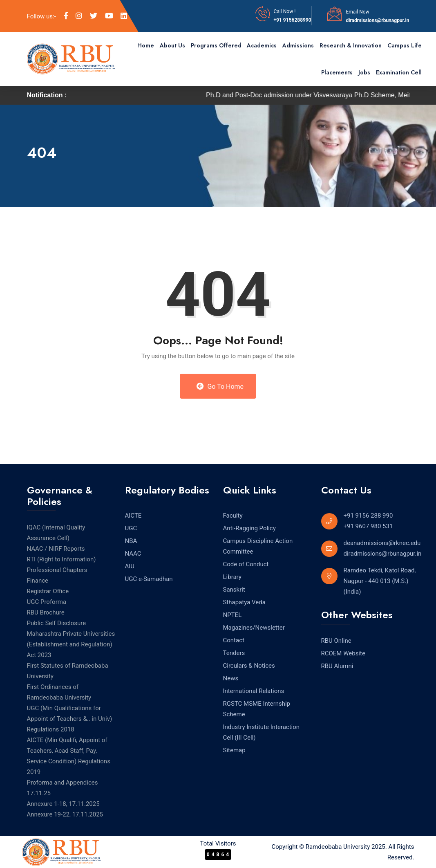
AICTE (133, 516)
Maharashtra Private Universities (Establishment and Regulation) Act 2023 (71, 644)
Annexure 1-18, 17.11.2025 (63, 804)
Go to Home (220, 386)
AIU (130, 566)
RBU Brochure (46, 612)
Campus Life (405, 45)
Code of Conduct (246, 564)
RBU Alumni (337, 666)
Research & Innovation (351, 45)
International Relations (254, 691)
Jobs (364, 72)
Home (146, 45)
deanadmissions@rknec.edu (382, 543)
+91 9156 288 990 (368, 516)
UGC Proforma (47, 602)
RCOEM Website (343, 653)
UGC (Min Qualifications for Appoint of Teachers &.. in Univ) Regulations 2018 (70, 719)
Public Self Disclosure (57, 623)
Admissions (298, 45)
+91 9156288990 (293, 20)
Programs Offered (216, 45)
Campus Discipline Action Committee (258, 546)
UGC (131, 528)
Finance (38, 581)
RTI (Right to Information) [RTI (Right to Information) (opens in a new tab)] (61, 559)
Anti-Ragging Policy (249, 528)
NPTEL (233, 615)
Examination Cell (399, 72)
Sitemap (234, 750)
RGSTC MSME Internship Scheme (257, 709)
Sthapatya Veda (244, 602)
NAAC (133, 554)
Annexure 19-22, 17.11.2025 (65, 814)
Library (232, 577)
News (231, 678)
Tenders (234, 653)
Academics (262, 45)
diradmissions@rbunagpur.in (377, 20)
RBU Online (336, 641)
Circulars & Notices (249, 666)
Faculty (233, 516)
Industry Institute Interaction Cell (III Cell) (262, 732)
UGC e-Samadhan (149, 579)
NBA (131, 541)
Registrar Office (48, 591)
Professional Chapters (57, 570)
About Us (172, 45)
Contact (234, 640)
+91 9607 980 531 (368, 526)
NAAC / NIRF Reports (56, 549)
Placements (337, 72)
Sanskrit (234, 590)
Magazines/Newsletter (254, 628)
